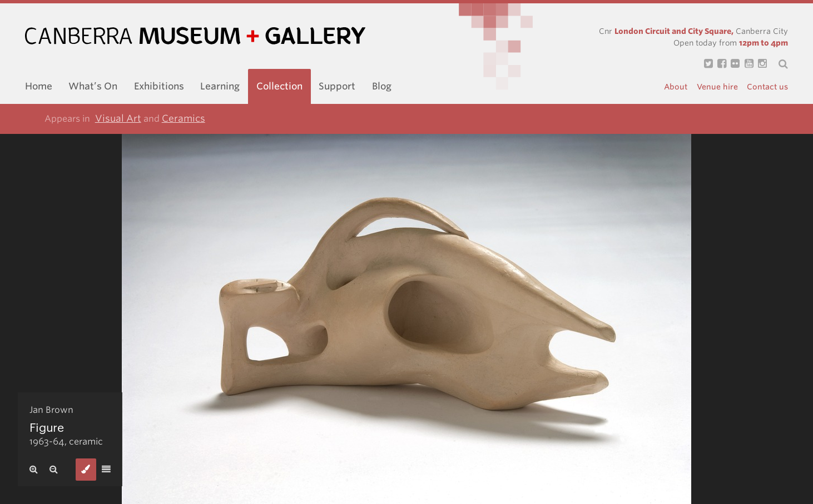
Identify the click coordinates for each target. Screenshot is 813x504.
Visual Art (118, 118)
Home (39, 86)
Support (337, 86)
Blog (382, 86)
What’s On (93, 86)
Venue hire (717, 87)
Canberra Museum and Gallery (195, 36)
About (676, 87)
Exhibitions (159, 86)
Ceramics (184, 118)
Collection (279, 86)
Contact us (767, 87)
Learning (220, 86)
